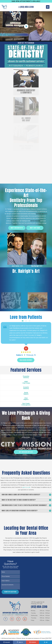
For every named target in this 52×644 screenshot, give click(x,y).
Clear (26, 399)
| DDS (17, 266)
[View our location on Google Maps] (12, 619)
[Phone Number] (10, 576)
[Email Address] (10, 581)
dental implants (35, 221)
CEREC (26, 382)
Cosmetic (26, 388)
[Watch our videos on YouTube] (25, 619)
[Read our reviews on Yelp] (18, 619)
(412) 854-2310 (26, 7)
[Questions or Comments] (10, 586)
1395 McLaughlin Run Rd (40, 603)
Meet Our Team (35, 228)
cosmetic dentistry (42, 214)
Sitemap (23, 638)
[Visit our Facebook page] (6, 619)
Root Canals (26, 404)
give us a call (27, 487)
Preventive (26, 377)
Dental (26, 393)
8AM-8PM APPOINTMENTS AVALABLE (26, 1)
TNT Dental (42, 638)
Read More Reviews (26, 360)
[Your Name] (10, 572)
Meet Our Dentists (17, 228)
